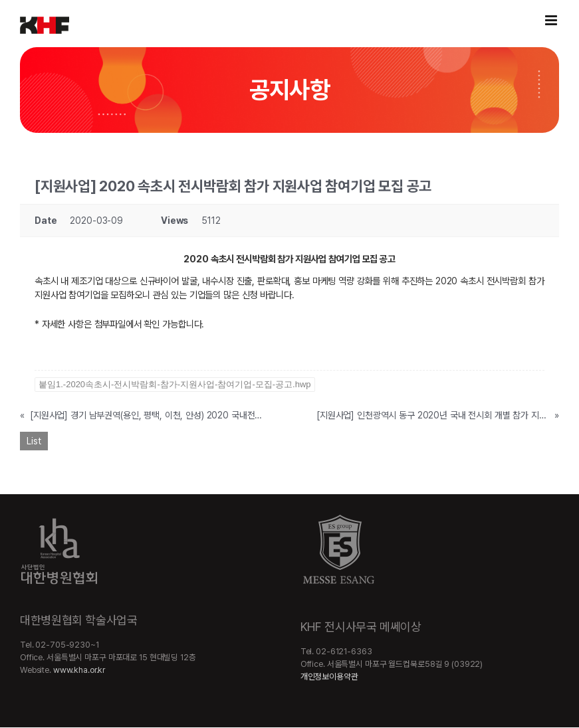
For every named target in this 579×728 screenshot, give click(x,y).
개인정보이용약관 (329, 677)
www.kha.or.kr (79, 670)
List (34, 441)
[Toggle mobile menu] (552, 20)
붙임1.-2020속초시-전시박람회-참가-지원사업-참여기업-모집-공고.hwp (175, 384)
